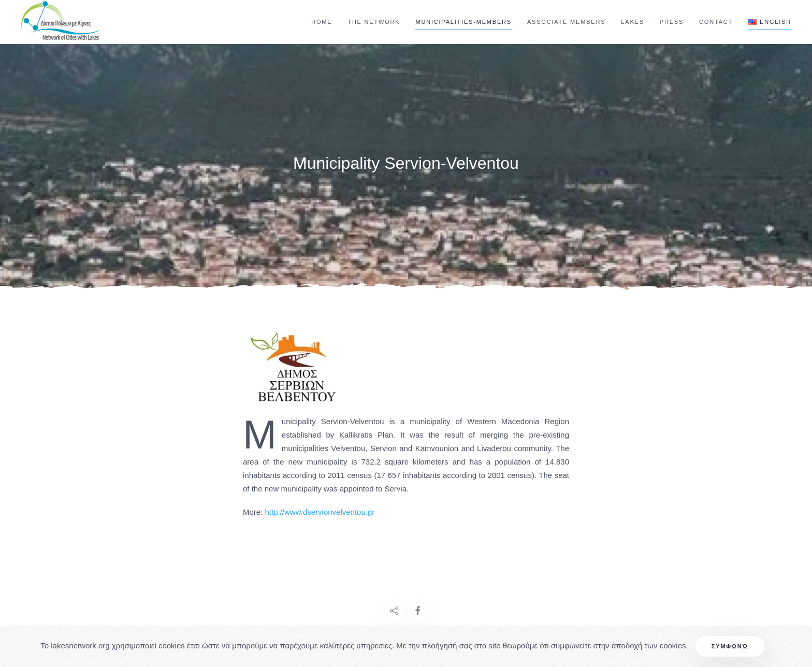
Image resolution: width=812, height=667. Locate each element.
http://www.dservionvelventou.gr (320, 512)
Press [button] (672, 22)
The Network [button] (374, 22)
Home (322, 22)
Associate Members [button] (566, 22)
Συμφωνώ (730, 646)
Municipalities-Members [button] (463, 22)
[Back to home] (62, 22)
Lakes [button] (632, 22)
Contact (716, 22)
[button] (770, 22)
